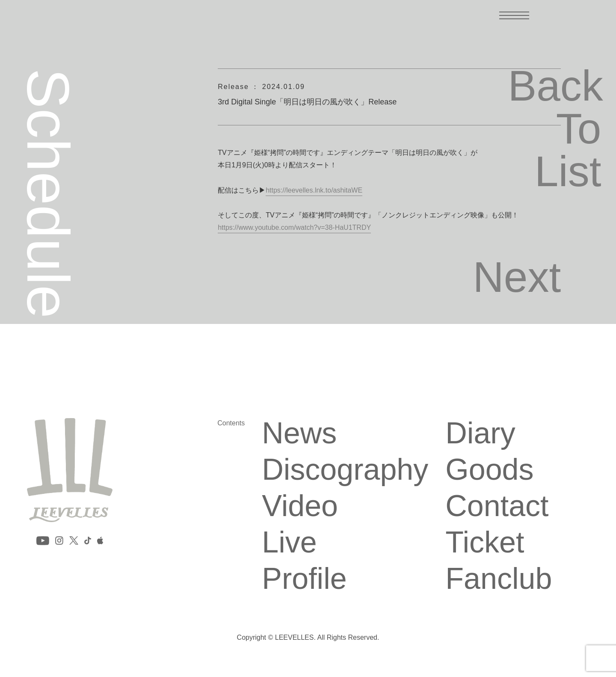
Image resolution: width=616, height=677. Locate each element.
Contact (497, 506)
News (299, 433)
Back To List (554, 128)
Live (289, 542)
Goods (489, 469)
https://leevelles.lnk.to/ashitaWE (314, 190)
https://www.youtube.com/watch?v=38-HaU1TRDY (294, 227)
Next (517, 277)
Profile (304, 579)
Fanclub (499, 579)
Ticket (485, 542)
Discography (345, 469)
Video (300, 506)
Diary (480, 433)
